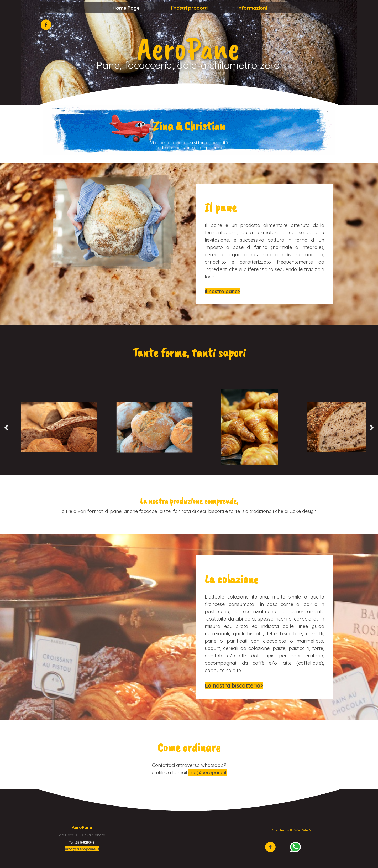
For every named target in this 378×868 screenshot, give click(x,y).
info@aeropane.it (208, 772)
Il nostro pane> (222, 291)
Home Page (126, 8)
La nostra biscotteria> (234, 685)
